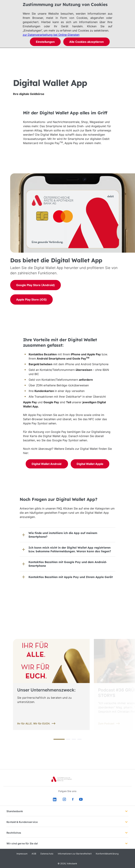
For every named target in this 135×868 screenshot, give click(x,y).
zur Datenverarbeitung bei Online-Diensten (51, 35)
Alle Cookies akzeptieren (86, 42)
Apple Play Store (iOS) (31, 299)
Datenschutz (47, 854)
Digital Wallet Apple (90, 464)
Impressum (22, 854)
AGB (34, 854)
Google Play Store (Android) (36, 285)
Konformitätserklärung (107, 854)
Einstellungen (45, 42)
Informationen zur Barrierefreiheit (75, 854)
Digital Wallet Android (47, 464)
